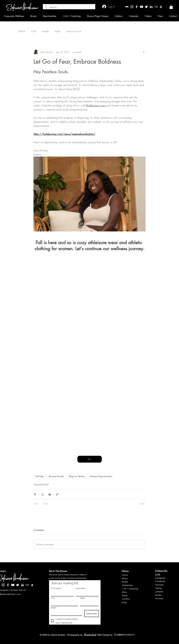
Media (58, 31)
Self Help (40, 476)
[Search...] (69, 7)
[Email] (66, 613)
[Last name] (86, 593)
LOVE (34, 31)
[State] (88, 603)
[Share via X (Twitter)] (42, 494)
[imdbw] (127, 7)
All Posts (22, 31)
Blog (124, 602)
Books (125, 582)
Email (54, 608)
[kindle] (156, 7)
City (53, 598)
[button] (171, 7)
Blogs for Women (77, 476)
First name (56, 588)
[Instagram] (132, 7)
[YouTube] (142, 7)
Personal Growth (74, 31)
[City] (64, 603)
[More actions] (144, 52)
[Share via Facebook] (35, 494)
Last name (80, 588)
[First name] (61, 593)
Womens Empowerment (101, 476)
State (82, 598)
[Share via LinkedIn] (50, 494)
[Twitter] (146, 7)
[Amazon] (161, 7)
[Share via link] (57, 494)
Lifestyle (45, 31)
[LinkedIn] (151, 7)
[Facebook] (137, 7)
